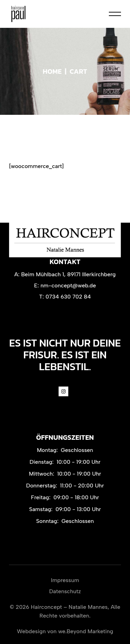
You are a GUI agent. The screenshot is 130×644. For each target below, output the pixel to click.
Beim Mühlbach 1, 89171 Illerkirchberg (68, 274)
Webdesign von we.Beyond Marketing (65, 631)
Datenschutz (65, 591)
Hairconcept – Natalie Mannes (69, 607)
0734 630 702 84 (68, 297)
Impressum (65, 580)
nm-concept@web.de (68, 285)
